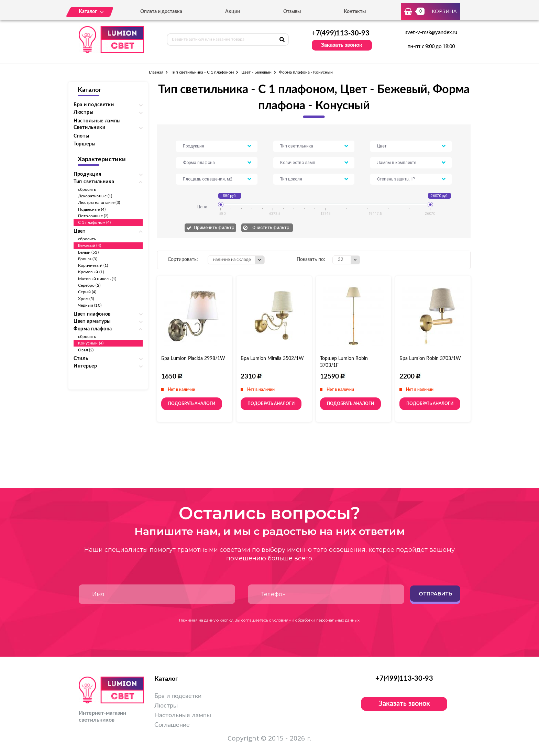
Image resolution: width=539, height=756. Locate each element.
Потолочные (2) (93, 216)
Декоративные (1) (95, 196)
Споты (81, 136)
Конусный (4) (91, 343)
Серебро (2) (89, 285)
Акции (233, 12)
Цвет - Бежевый (256, 72)
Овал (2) (86, 350)
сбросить (87, 189)
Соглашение (172, 725)
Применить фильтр (214, 227)
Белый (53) (88, 252)
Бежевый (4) (90, 245)
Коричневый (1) (93, 265)
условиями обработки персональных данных (316, 620)
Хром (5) (86, 299)
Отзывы (292, 12)
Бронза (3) (88, 259)
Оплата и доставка (161, 12)
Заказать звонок (342, 45)
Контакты (355, 12)
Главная (156, 72)
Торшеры (85, 144)
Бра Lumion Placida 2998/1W (193, 359)
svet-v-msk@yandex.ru (431, 33)
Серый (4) (87, 292)
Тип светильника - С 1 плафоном (202, 72)
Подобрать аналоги (192, 404)
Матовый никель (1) (97, 279)
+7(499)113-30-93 (341, 33)
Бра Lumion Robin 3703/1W (430, 359)
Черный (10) (90, 305)
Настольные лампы (97, 121)
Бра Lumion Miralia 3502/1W (272, 359)
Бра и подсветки (178, 696)
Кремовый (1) (91, 272)
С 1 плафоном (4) (94, 222)
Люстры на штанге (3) (99, 202)
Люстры (166, 706)
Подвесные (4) (92, 209)
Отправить (435, 594)
